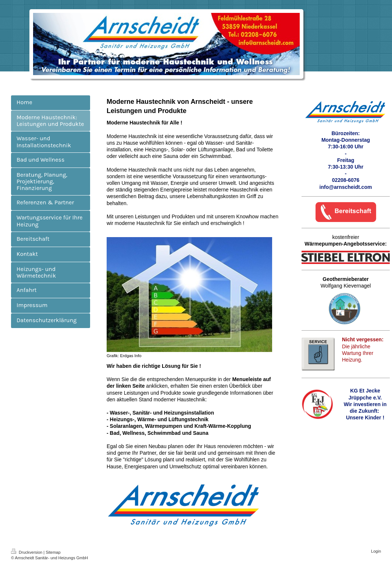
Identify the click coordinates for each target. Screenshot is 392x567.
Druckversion (27, 552)
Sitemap (53, 552)
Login (376, 551)
